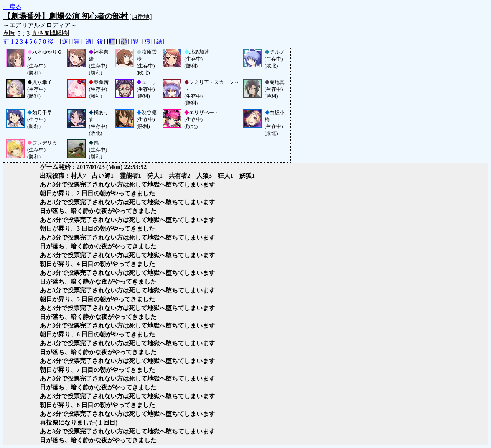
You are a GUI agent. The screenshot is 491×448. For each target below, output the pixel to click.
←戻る (12, 7)
